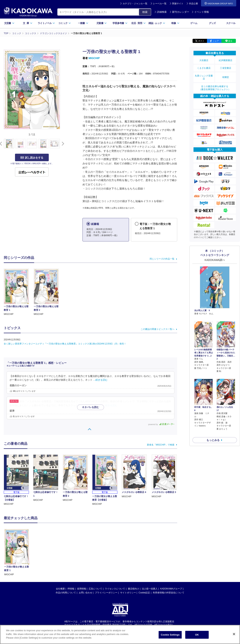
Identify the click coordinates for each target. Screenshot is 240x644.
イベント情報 (200, 12)
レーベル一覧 (160, 4)
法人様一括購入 (150, 589)
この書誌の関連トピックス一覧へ (157, 329)
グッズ (212, 23)
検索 (145, 12)
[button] (62, 144)
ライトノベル (46, 23)
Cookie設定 (144, 593)
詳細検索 (160, 12)
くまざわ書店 (204, 68)
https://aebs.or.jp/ (107, 628)
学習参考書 (120, 23)
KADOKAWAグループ (171, 589)
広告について (95, 589)
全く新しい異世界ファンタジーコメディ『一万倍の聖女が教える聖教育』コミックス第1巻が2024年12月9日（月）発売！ (65, 344)
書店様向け (133, 589)
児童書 (102, 23)
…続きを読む (100, 380)
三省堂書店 (226, 68)
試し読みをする (32, 158)
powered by (161, 424)
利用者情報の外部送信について (169, 593)
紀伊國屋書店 (226, 60)
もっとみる (213, 430)
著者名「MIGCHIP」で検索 (161, 445)
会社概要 (60, 589)
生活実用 (138, 23)
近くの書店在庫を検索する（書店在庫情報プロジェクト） (215, 88)
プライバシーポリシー (106, 593)
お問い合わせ (85, 593)
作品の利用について (66, 593)
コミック (65, 23)
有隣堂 (226, 77)
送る (230, 41)
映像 (175, 23)
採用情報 (82, 589)
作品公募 (193, 4)
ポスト (201, 41)
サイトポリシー (128, 593)
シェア (216, 41)
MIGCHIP (94, 58)
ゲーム (194, 23)
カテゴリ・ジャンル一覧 (135, 4)
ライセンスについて (115, 589)
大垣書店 (204, 60)
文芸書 (9, 23)
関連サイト (178, 4)
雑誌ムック (157, 23)
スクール (231, 23)
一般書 (83, 23)
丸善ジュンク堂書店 (204, 77)
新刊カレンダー (179, 12)
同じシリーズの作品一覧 (162, 259)
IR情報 (71, 589)
